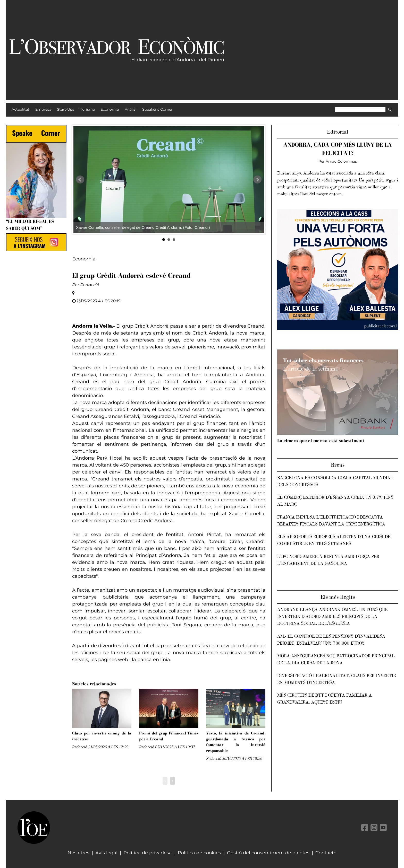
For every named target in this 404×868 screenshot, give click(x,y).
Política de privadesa (148, 853)
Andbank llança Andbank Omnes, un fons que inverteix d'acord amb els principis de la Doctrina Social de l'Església (332, 616)
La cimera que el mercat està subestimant (321, 441)
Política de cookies (199, 853)
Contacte (326, 853)
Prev (80, 180)
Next (257, 180)
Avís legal (106, 853)
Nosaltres (78, 853)
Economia (84, 259)
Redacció (90, 285)
